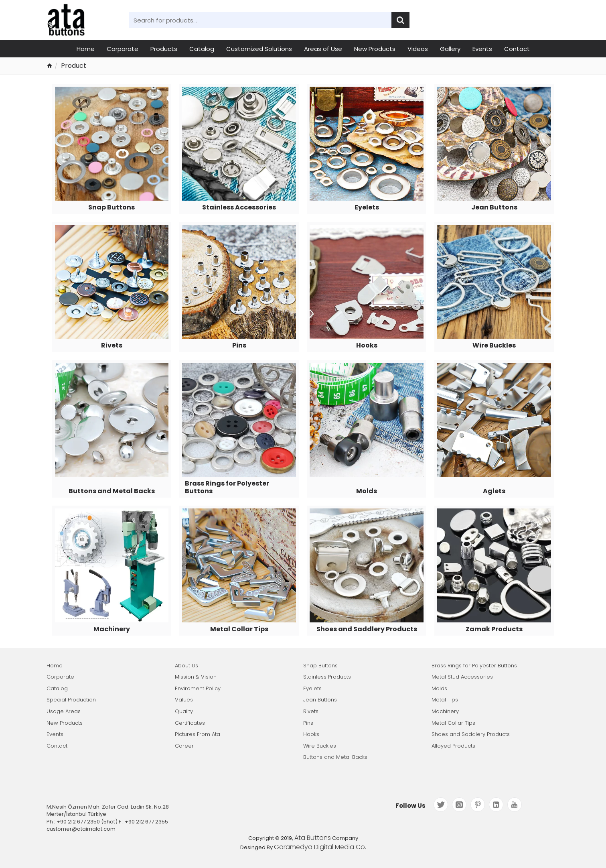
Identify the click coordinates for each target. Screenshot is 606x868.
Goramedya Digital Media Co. (320, 847)
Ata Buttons (313, 838)
